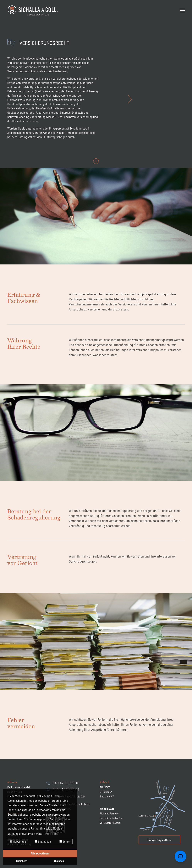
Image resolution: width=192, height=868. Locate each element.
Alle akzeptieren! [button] (40, 853)
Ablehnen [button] (59, 861)
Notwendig (18, 841)
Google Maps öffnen (159, 840)
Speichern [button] (22, 861)
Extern (65, 841)
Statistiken (43, 841)
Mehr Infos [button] (52, 833)
